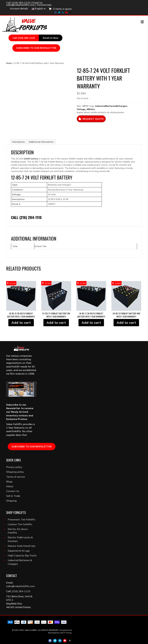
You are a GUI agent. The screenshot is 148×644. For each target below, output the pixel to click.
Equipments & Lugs (19, 551)
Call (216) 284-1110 (24, 38)
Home (9, 63)
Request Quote (91, 119)
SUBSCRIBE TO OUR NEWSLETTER (36, 48)
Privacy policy (14, 467)
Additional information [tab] (41, 142)
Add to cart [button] (21, 323)
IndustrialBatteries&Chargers (111, 106)
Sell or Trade (13, 496)
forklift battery (31, 159)
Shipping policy (15, 472)
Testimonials (44, 5)
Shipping (11, 501)
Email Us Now (51, 38)
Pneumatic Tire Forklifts (21, 519)
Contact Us (13, 491)
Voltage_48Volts (86, 109)
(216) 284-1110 (21, 3)
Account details (19, 8)
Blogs (9, 481)
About (10, 486)
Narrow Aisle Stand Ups (22, 546)
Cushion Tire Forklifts (20, 524)
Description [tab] (19, 142)
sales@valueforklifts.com (20, 5)
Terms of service (16, 477)
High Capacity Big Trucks (22, 555)
